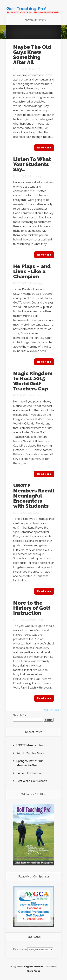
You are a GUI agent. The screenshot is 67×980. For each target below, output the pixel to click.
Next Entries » (52, 710)
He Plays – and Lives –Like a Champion (32, 271)
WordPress (33, 971)
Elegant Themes (33, 967)
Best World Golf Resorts (32, 781)
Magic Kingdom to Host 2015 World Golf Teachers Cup (33, 381)
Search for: (20, 715)
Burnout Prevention (29, 773)
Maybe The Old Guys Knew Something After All (32, 55)
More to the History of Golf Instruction (32, 608)
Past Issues (20, 949)
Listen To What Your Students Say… (32, 164)
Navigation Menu (35, 20)
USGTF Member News (31, 745)
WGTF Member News (30, 753)
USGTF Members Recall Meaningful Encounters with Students (34, 496)
